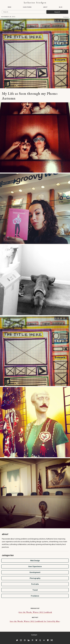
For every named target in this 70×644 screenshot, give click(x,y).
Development (35, 572)
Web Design (35, 561)
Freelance (66, 17)
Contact (34, 635)
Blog (61, 7)
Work (9, 7)
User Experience (35, 566)
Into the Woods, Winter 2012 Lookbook (35, 612)
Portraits (35, 584)
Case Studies (27, 7)
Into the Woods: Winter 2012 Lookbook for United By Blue (35, 621)
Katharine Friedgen (35, 3)
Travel (35, 590)
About (45, 7)
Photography (35, 578)
